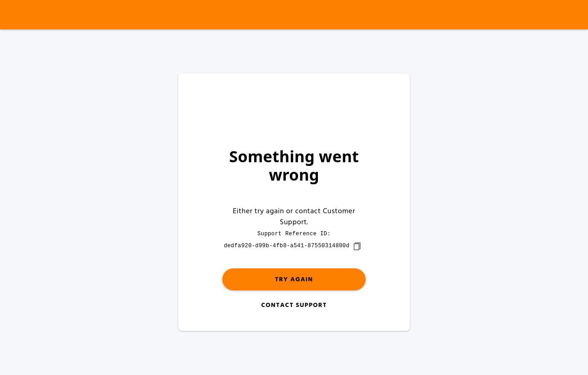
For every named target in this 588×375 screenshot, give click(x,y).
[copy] (357, 246)
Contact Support (294, 305)
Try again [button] (294, 280)
